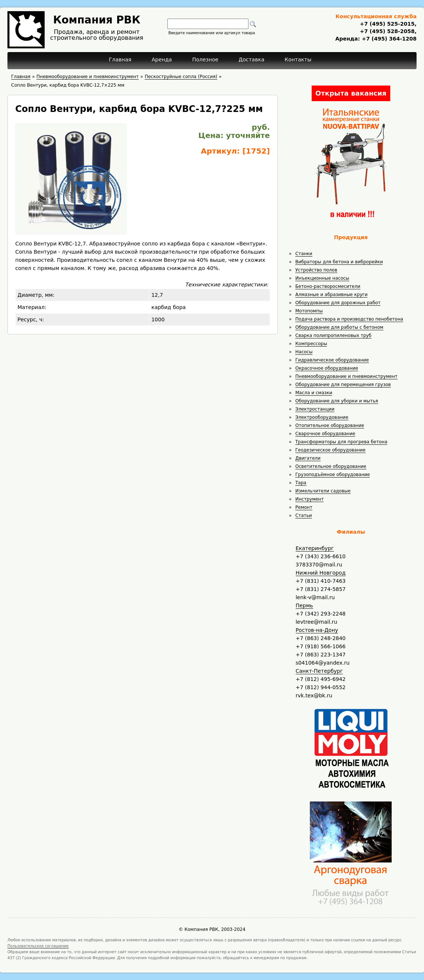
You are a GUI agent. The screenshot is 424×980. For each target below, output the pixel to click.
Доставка (252, 60)
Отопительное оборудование (330, 425)
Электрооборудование (322, 417)
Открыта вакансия (351, 93)
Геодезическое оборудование (330, 450)
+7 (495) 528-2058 (387, 31)
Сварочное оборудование (325, 434)
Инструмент (309, 499)
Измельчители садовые (323, 491)
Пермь (304, 605)
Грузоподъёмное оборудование (333, 475)
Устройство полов (316, 270)
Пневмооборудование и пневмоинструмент (346, 376)
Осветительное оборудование (331, 466)
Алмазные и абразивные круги (331, 295)
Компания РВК (97, 20)
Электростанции (315, 409)
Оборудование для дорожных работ (338, 303)
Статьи (304, 515)
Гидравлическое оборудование (332, 360)
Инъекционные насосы (322, 278)
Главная (120, 60)
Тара (301, 483)
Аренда (162, 60)
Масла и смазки (314, 393)
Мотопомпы (309, 311)
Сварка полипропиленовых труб (333, 335)
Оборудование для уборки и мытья (337, 401)
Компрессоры (311, 344)
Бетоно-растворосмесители (328, 286)
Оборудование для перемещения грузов (343, 385)
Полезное (205, 60)
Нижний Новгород (321, 573)
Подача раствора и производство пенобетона (349, 319)
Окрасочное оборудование (327, 368)
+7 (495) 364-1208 (388, 39)
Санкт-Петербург (319, 671)
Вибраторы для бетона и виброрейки (339, 262)
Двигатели (308, 458)
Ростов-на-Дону (317, 630)
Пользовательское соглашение (38, 946)
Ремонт (304, 507)
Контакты (298, 60)
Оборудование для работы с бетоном (339, 327)
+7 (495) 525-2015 (387, 24)
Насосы (304, 352)
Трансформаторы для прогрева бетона (341, 442)
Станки (304, 254)
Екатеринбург (315, 548)
